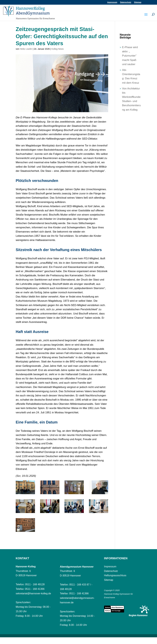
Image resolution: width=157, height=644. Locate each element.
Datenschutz (126, 2)
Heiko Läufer (26, 49)
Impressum (112, 2)
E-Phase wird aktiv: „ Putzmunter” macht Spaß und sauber (130, 56)
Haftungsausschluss (115, 575)
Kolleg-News (58, 49)
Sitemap (138, 2)
